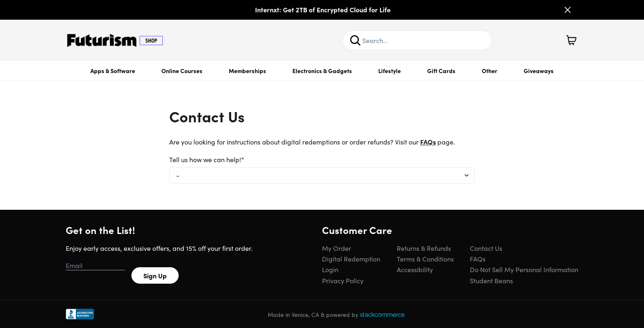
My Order (337, 248)
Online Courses (182, 71)
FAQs (428, 142)
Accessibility (415, 269)
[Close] (568, 10)
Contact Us (486, 248)
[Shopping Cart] (571, 40)
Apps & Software (113, 71)
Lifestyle (390, 71)
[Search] (355, 40)
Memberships (247, 71)
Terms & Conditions (425, 259)
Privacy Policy (343, 280)
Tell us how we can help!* (207, 159)
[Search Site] (417, 40)
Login (330, 269)
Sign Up (155, 275)
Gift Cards (441, 71)
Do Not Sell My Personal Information (524, 269)
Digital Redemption (351, 259)
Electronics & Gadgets (322, 71)
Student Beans (491, 280)
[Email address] (95, 266)
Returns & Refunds (424, 248)
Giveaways (539, 71)
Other (490, 71)
